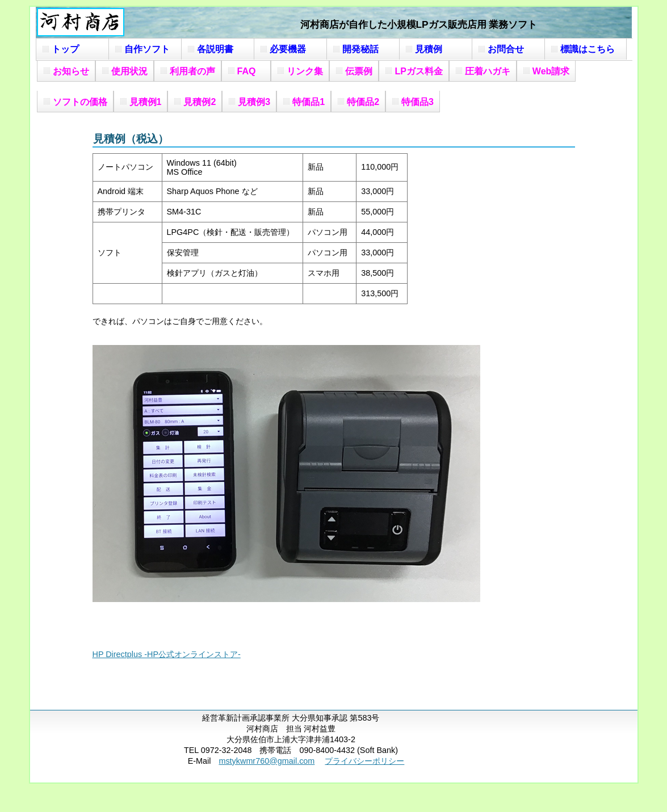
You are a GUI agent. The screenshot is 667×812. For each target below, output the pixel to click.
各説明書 (220, 49)
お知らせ (71, 71)
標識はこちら (588, 49)
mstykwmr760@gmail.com (267, 761)
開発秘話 (365, 49)
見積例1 (146, 102)
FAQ (251, 71)
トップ (74, 49)
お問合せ (510, 49)
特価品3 (418, 102)
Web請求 (551, 71)
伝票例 (359, 71)
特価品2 (363, 102)
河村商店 (81, 22)
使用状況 (129, 71)
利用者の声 (192, 71)
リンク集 (305, 71)
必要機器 (292, 49)
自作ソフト (147, 49)
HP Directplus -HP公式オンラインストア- (167, 654)
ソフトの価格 (80, 102)
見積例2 (200, 102)
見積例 (438, 49)
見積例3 (254, 102)
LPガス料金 (418, 71)
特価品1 (309, 102)
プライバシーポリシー (364, 761)
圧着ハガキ (488, 71)
